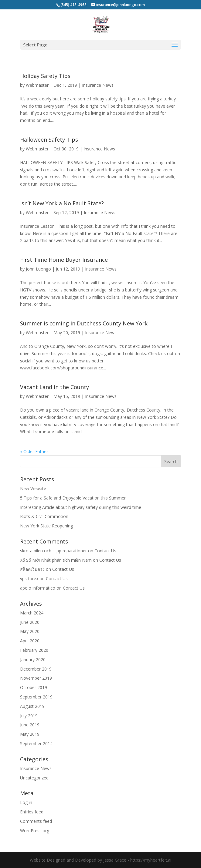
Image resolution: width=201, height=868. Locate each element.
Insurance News (98, 85)
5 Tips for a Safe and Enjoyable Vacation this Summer (73, 498)
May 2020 (30, 631)
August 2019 (32, 706)
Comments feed (36, 821)
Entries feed (32, 812)
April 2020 (30, 641)
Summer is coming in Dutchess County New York (84, 323)
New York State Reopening (46, 526)
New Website (33, 488)
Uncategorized (34, 778)
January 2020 (33, 659)
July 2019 (29, 716)
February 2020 (34, 650)
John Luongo (38, 269)
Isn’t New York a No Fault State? (62, 203)
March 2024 (32, 613)
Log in (26, 802)
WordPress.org (35, 831)
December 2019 (36, 669)
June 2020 (30, 622)
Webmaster (37, 85)
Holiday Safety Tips (45, 76)
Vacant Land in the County (55, 387)
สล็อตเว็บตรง (32, 569)
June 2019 (30, 725)
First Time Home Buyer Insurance (64, 260)
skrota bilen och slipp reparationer (53, 551)
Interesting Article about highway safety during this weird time (81, 507)
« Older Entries (34, 451)
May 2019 (30, 734)
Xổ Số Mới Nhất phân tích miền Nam (56, 560)
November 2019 (36, 678)
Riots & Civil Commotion (44, 516)
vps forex (29, 579)
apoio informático (38, 588)
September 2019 (36, 697)
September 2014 (36, 744)
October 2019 (34, 687)
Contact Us (105, 551)
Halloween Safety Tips (49, 140)
